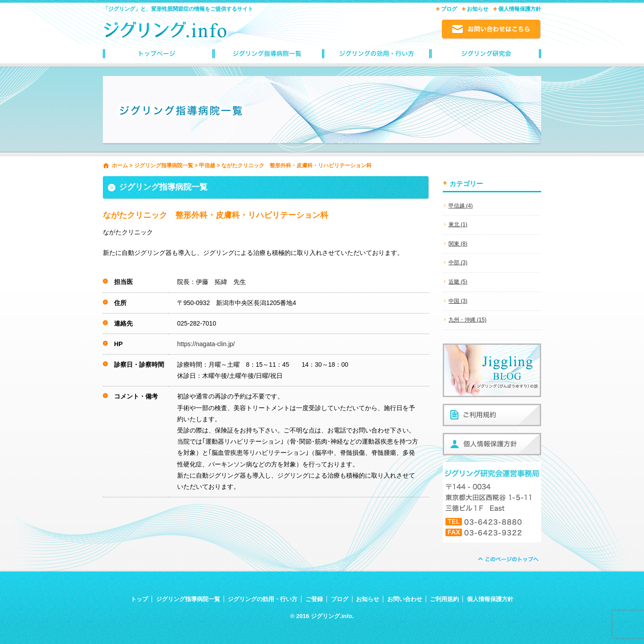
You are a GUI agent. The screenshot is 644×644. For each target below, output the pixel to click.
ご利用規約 (444, 599)
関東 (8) (458, 244)
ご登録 (314, 599)
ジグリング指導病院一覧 (267, 56)
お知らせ (478, 9)
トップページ (158, 56)
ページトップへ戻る (508, 559)
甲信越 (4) (461, 206)
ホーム (120, 165)
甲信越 (207, 165)
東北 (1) (458, 225)
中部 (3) (458, 263)
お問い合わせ (405, 599)
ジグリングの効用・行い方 (377, 56)
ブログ (449, 9)
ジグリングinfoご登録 (486, 56)
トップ (139, 599)
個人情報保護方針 (520, 9)
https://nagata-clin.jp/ (206, 344)
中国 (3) (458, 301)
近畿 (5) (458, 282)
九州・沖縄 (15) (468, 320)
